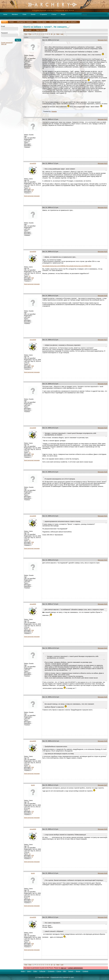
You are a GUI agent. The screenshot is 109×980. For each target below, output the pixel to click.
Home (5, 14)
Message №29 (102, 428)
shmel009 (33, 163)
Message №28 (102, 384)
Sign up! (4, 44)
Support (71, 971)
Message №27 (102, 340)
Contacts (85, 971)
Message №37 (102, 785)
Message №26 (102, 296)
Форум (63, 14)
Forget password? (7, 43)
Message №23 (102, 163)
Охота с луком (41, 22)
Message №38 (102, 829)
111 (33, 811)
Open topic (28, 30)
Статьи (54, 14)
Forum (12, 22)
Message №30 (102, 472)
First (26, 34)
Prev (30, 34)
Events (33, 14)
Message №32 (102, 560)
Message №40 (102, 917)
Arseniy (54, 111)
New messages (41, 30)
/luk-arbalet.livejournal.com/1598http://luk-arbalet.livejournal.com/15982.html (67, 266)
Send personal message (32, 196)
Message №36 (102, 741)
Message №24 (102, 207)
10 (51, 34)
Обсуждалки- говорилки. (25, 22)
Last (62, 34)
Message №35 (102, 697)
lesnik (33, 785)
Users (29, 971)
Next (58, 34)
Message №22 (102, 119)
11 (54, 34)
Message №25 (102, 252)
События (42, 971)
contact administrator (75, 968)
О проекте (43, 14)
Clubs (24, 14)
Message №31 (102, 516)
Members (15, 14)
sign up (63, 968)
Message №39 (102, 873)
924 (33, 190)
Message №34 (102, 648)
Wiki (65, 971)
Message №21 (102, 40)
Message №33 (102, 604)
